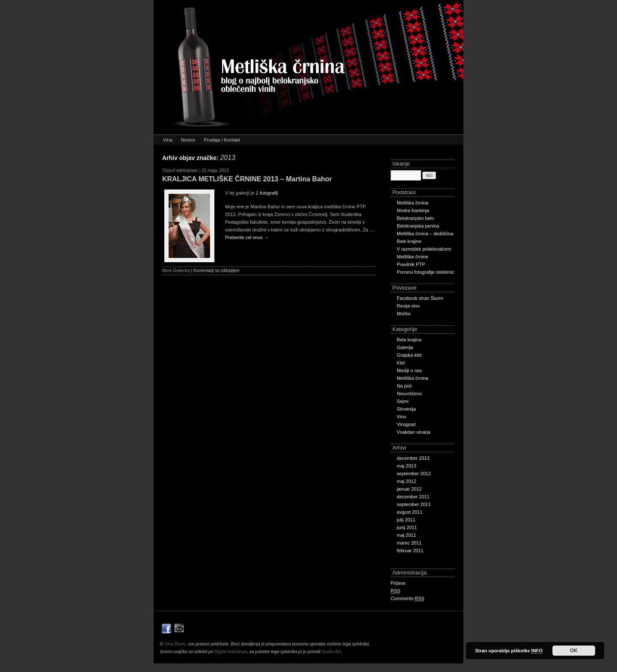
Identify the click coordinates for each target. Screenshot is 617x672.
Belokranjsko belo (415, 218)
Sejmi (403, 401)
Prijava (398, 583)
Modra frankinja (413, 210)
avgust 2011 (409, 512)
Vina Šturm (175, 644)
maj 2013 (406, 466)
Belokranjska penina (418, 226)
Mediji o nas (409, 370)
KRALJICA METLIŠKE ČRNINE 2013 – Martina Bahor (247, 179)
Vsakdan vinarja (413, 432)
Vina (168, 140)
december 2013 (413, 458)
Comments (408, 599)
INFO (537, 651)
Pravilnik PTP (411, 264)
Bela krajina (409, 340)
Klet (401, 363)
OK (574, 651)
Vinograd (406, 424)
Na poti (404, 386)
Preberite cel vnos (247, 237)
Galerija (405, 347)
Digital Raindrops (231, 652)
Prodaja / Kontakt (222, 140)
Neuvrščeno (409, 394)
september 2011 (414, 504)
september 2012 (414, 474)
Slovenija (406, 409)
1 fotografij (267, 193)
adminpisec (187, 170)
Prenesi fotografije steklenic (426, 272)
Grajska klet (409, 355)
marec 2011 (409, 543)
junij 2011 (407, 527)
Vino (401, 417)
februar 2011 (410, 551)
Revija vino (408, 306)
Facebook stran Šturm (420, 298)
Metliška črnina (412, 203)
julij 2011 (406, 520)
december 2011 (413, 497)
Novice (188, 140)
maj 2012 (406, 481)
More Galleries (176, 271)
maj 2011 (406, 535)
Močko (403, 314)
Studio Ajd (331, 652)
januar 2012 (409, 489)
